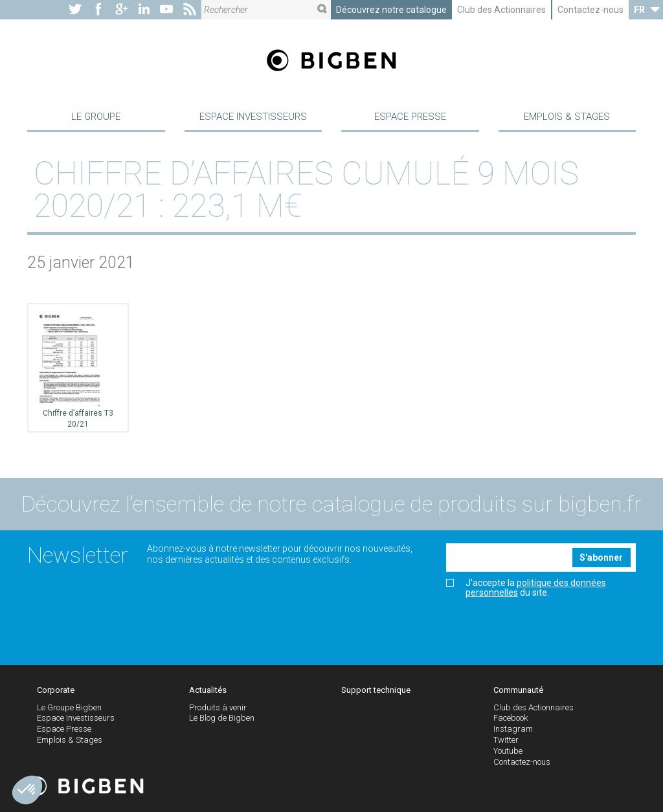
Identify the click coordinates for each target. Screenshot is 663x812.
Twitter (506, 740)
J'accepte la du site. (526, 589)
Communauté (518, 691)
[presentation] (545, 627)
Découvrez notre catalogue (391, 10)
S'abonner (601, 558)
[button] (27, 790)
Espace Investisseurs (253, 117)
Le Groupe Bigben (69, 708)
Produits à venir (218, 708)
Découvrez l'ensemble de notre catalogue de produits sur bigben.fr (331, 505)
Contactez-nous (590, 10)
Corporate (56, 691)
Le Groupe (96, 117)
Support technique (376, 691)
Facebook (511, 719)
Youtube (508, 751)
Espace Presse (410, 117)
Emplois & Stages (567, 117)
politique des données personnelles (536, 588)
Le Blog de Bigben (222, 719)
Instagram (513, 730)
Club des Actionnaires (501, 10)
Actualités (208, 691)
